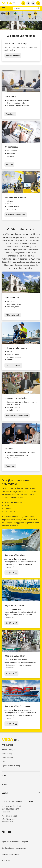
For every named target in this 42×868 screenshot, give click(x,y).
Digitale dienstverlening (11, 766)
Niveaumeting (7, 754)
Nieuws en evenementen (16, 215)
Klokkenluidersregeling (10, 854)
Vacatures (10, 466)
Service (5, 784)
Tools (5, 776)
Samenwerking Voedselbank (17, 416)
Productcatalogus (8, 749)
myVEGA (9, 164)
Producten (7, 745)
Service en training (13, 365)
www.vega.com (7, 822)
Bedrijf (5, 793)
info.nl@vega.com (8, 819)
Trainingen (10, 114)
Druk (4, 762)
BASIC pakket (15, 405)
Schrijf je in (10, 573)
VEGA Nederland (13, 315)
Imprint (25, 842)
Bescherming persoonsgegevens (14, 848)
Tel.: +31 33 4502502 (9, 816)
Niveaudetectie (7, 758)
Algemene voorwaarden (11, 842)
